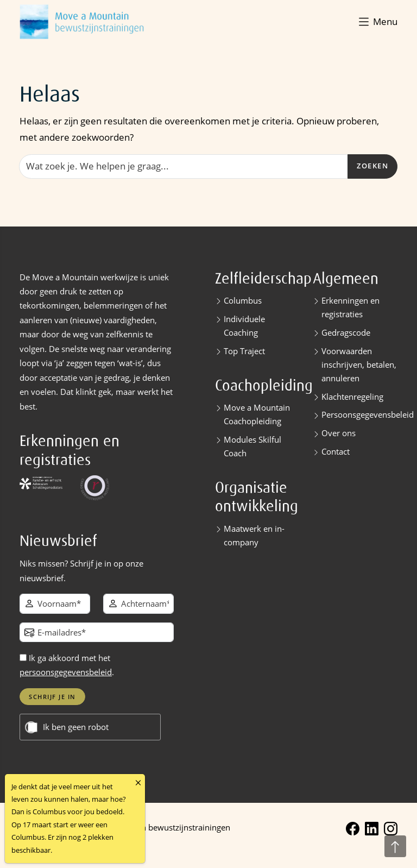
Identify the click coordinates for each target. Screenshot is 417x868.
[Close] (138, 783)
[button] (377, 22)
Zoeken (372, 166)
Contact (336, 451)
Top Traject (244, 351)
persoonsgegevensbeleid (66, 672)
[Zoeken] (184, 166)
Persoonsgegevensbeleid (368, 414)
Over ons (339, 433)
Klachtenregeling (352, 397)
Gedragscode (346, 332)
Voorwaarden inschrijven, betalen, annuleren (359, 364)
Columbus (243, 300)
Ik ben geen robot (76, 727)
